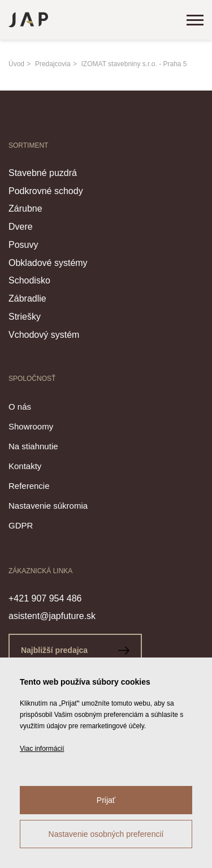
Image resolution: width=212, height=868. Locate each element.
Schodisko (29, 280)
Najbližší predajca (75, 650)
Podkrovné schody (46, 191)
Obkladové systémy (48, 263)
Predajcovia (53, 64)
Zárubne (25, 209)
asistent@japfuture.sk (52, 616)
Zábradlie (27, 298)
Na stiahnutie (33, 446)
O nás (20, 407)
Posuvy (23, 245)
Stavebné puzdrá (43, 173)
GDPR (21, 525)
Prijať (106, 800)
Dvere (21, 227)
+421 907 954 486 (45, 598)
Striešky (25, 317)
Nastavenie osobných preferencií (106, 834)
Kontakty (25, 466)
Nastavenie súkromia (48, 506)
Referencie (29, 486)
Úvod (16, 64)
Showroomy (31, 426)
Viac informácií (42, 749)
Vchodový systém (44, 335)
